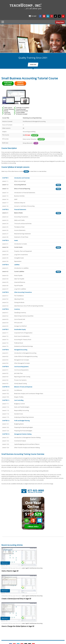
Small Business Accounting (36, 568)
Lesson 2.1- (5, 213)
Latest (23, 568)
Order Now (33, 65)
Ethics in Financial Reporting (22, 189)
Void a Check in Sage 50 (10, 571)
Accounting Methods (20, 185)
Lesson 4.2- (5, 271)
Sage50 (27, 568)
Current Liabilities (19, 271)
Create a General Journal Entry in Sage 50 (16, 599)
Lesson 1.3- (5, 189)
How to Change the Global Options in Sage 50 (18, 626)
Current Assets (18, 247)
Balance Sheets (18, 213)
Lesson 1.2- (5, 185)
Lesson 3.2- (5, 247)
